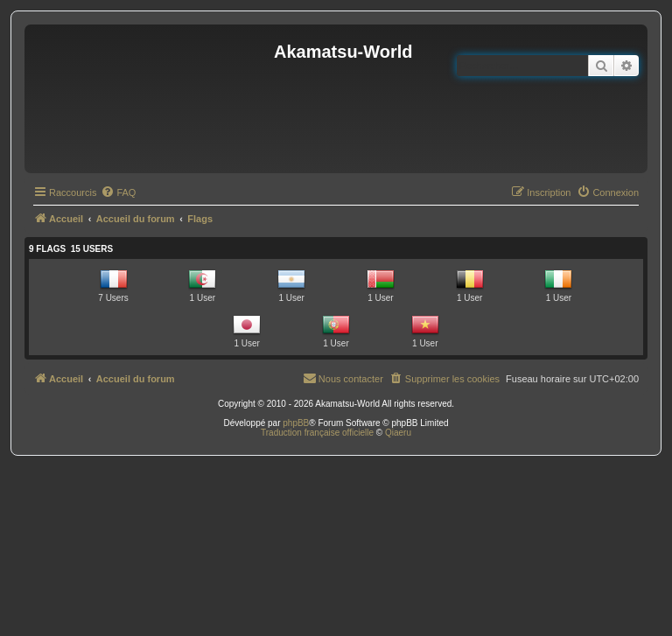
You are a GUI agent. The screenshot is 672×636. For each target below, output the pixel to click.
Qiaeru (398, 433)
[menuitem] (118, 192)
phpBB (296, 423)
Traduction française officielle (317, 433)
